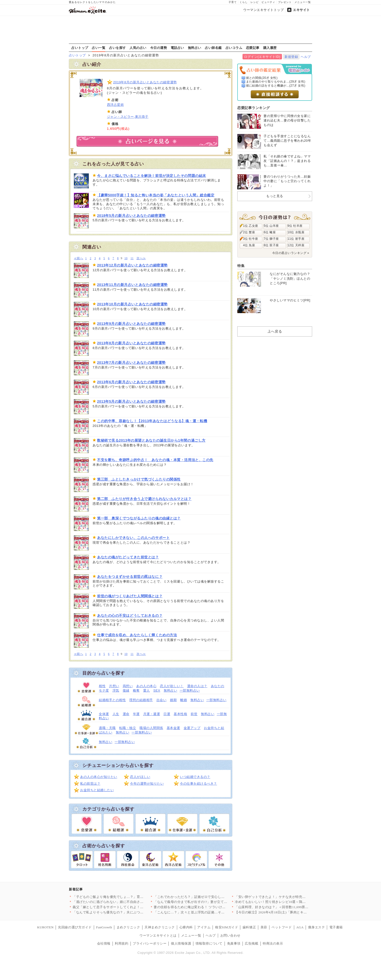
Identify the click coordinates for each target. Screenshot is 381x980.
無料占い (195, 48)
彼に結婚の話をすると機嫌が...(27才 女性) (276, 86)
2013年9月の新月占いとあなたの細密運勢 (131, 324)
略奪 (136, 690)
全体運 (104, 714)
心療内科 (186, 927)
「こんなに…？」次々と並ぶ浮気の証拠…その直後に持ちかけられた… (208, 912)
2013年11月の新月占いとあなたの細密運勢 (132, 285)
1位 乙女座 (251, 226)
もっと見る (275, 196)
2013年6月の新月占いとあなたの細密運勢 (131, 382)
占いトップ (80, 48)
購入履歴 (270, 48)
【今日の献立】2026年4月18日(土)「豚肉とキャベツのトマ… (281, 912)
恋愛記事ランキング (254, 108)
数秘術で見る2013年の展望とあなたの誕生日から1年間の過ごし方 (151, 440)
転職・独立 (128, 728)
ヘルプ (306, 57)
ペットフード (282, 927)
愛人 (147, 690)
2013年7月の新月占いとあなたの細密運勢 (131, 363)
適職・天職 (107, 728)
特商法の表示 (273, 943)
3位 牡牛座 (251, 239)
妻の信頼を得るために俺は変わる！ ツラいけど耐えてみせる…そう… (206, 907)
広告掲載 (252, 943)
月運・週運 (152, 714)
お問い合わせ (230, 935)
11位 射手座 (296, 239)
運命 (126, 714)
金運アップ (192, 728)
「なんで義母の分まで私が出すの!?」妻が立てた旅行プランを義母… (206, 902)
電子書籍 (336, 927)
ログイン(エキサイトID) (262, 57)
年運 (136, 714)
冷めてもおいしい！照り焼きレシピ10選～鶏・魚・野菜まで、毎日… (287, 902)
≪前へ (78, 258)
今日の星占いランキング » (291, 253)
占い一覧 (99, 48)
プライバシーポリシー (150, 943)
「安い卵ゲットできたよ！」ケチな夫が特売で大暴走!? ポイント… (286, 897)
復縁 (126, 690)
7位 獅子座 (271, 239)
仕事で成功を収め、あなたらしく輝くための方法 (137, 635)
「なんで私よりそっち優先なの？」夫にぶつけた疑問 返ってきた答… (125, 912)
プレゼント (285, 2)
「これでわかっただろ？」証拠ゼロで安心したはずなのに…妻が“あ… (207, 897)
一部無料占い (190, 690)
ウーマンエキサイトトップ (263, 10)
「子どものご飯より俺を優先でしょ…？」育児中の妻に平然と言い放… (127, 897)
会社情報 (104, 943)
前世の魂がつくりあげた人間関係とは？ (130, 596)
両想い (128, 686)
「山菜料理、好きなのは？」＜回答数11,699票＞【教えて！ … (282, 907)
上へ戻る (275, 331)
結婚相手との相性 (112, 700)
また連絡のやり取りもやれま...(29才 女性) (276, 82)
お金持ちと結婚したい (97, 790)
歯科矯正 (249, 927)
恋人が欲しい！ (172, 686)
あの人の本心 (146, 686)
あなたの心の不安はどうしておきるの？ (130, 615)
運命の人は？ (197, 686)
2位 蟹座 (249, 232)
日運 (167, 714)
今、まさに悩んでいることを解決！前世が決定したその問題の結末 (152, 176)
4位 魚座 (249, 245)
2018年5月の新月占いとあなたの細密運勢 (131, 216)
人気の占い (138, 48)
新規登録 (291, 57)
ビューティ (268, 2)
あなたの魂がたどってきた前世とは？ (128, 557)
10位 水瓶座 (296, 232)
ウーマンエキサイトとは (158, 935)
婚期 (173, 700)
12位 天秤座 (296, 245)
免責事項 (234, 943)
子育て (233, 2)
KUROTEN (45, 927)
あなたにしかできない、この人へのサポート (133, 538)
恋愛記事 (253, 48)
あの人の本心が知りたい (99, 777)
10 (126, 258)
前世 (194, 714)
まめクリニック (128, 927)
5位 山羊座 (271, 226)
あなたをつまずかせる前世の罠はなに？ (130, 577)
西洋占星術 (116, 105)
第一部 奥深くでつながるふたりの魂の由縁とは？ (139, 518)
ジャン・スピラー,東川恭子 (128, 117)
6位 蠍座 (270, 232)
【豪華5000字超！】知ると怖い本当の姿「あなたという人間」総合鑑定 (156, 195)
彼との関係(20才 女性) (262, 78)
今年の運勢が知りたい (147, 784)
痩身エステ (317, 927)
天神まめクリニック (160, 927)
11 (132, 258)
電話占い (177, 48)
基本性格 (180, 714)
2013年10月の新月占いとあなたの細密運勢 (132, 304)
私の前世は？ (90, 784)
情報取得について (209, 943)
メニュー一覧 (303, 2)
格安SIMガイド (227, 927)
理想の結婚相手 (141, 700)
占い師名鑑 (213, 48)
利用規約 (122, 943)
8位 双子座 (271, 245)
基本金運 (173, 728)
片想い (114, 686)
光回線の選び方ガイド (75, 927)
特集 (241, 266)
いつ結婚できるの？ (195, 777)
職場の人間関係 (151, 728)
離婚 (184, 700)
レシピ (255, 2)
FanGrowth (104, 927)
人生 (116, 714)
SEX (157, 690)
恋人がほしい (140, 777)
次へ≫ (141, 258)
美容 (264, 927)
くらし (244, 2)
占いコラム (234, 48)
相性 (102, 686)
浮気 (116, 690)
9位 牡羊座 (295, 226)
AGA (300, 927)
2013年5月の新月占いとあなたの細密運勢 (131, 401)
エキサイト (301, 10)
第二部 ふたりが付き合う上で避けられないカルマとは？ (144, 499)
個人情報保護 (181, 943)
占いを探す (118, 48)
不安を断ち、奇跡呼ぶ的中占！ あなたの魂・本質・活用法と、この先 (155, 460)
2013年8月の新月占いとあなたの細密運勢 (131, 343)
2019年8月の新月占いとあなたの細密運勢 (145, 82)
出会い (162, 700)
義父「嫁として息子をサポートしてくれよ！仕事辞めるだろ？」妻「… (127, 907)
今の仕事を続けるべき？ (198, 784)
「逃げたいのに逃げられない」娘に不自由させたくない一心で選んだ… (127, 902)
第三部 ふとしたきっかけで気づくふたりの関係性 (139, 479)
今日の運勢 (159, 48)
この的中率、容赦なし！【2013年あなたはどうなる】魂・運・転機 (152, 421)
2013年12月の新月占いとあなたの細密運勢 (132, 265)
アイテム (204, 927)
